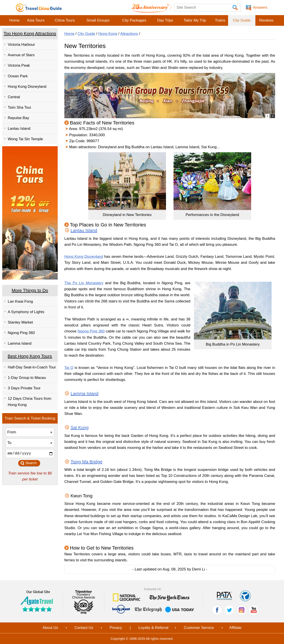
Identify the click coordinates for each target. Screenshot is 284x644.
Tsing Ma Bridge (86, 462)
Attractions (129, 34)
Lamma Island (20, 343)
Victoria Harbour (21, 45)
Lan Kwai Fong (20, 301)
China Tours (65, 20)
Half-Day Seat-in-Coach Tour (32, 367)
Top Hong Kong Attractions (30, 34)
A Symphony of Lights (26, 312)
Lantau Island (19, 129)
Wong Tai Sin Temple (25, 139)
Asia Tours (36, 20)
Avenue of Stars (21, 55)
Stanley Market (20, 322)
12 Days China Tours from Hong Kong (30, 402)
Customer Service (199, 628)
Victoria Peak (19, 65)
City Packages (134, 20)
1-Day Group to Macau (27, 378)
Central (14, 97)
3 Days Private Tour (24, 388)
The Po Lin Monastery (84, 283)
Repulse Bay (18, 118)
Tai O (69, 368)
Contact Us (84, 628)
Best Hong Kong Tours (30, 356)
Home (14, 20)
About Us (50, 628)
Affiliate (235, 628)
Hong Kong (108, 34)
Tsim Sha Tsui (19, 107)
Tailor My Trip (195, 20)
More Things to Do (30, 290)
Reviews (266, 20)
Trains (220, 20)
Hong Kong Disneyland (27, 87)
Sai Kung (80, 428)
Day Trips (165, 20)
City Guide (242, 20)
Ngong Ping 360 (21, 333)
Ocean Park (18, 76)
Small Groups (98, 20)
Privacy (116, 628)
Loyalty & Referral (153, 628)
